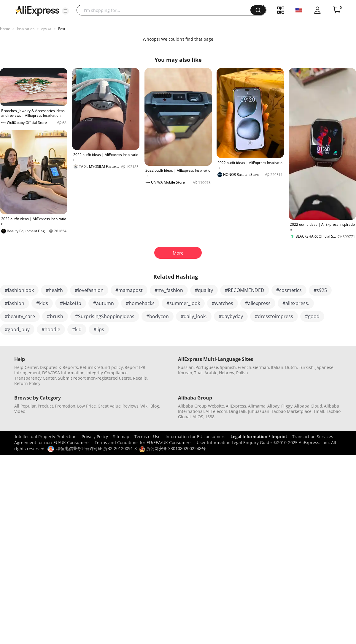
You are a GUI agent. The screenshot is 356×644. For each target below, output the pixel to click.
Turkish (306, 367)
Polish (242, 373)
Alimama (257, 406)
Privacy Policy (95, 437)
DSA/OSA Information (63, 373)
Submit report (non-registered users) (94, 378)
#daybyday (231, 316)
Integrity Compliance (107, 373)
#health (54, 290)
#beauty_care (20, 316)
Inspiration (26, 29)
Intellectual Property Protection (46, 437)
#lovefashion (89, 290)
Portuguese (207, 367)
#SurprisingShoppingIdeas (105, 316)
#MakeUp (71, 303)
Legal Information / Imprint (259, 437)
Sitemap (121, 437)
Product (45, 406)
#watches (223, 303)
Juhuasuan (259, 411)
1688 (210, 417)
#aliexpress (258, 303)
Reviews (131, 406)
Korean (185, 373)
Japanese (324, 367)
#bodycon (158, 316)
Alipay (273, 406)
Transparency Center (35, 378)
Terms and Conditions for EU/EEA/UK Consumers (143, 442)
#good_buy (17, 329)
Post (62, 29)
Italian (277, 367)
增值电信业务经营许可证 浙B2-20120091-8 (97, 448)
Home (5, 29)
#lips (99, 329)
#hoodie (51, 329)
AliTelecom (216, 411)
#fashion (15, 303)
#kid (77, 329)
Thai (198, 373)
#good (312, 316)
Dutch (291, 367)
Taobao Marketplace (291, 411)
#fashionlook (19, 290)
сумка (46, 29)
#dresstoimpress (274, 316)
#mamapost (129, 290)
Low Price (86, 406)
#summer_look (183, 303)
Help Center (26, 367)
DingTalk (238, 411)
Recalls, (140, 378)
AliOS (198, 417)
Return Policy (27, 383)
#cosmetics (289, 290)
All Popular (25, 406)
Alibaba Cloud (308, 406)
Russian (186, 367)
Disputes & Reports (59, 367)
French (244, 367)
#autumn (104, 303)
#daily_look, (194, 316)
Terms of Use (147, 437)
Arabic (211, 373)
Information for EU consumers (196, 437)
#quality (204, 290)
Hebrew (227, 373)
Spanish (228, 367)
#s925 (320, 290)
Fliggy (287, 406)
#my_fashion (169, 290)
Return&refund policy (101, 367)
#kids (42, 303)
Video (20, 411)
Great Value (109, 406)
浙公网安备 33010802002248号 (172, 448)
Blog (155, 406)
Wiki (144, 406)
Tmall (319, 411)
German (261, 367)
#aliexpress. (296, 303)
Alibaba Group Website (201, 406)
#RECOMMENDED (245, 290)
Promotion (65, 406)
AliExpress (236, 406)
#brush (55, 316)
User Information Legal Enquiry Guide (234, 442)
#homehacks (140, 303)
